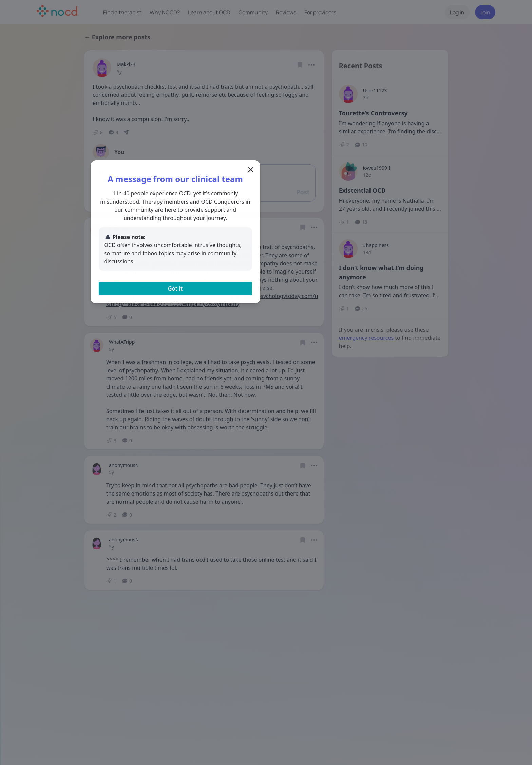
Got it (266, 286)
